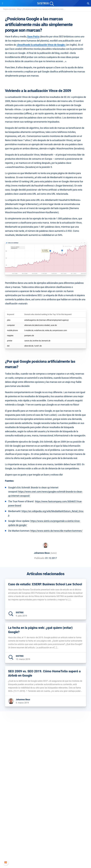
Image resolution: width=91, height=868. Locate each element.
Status (46, 857)
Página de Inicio (9, 9)
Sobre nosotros (45, 756)
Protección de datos (45, 768)
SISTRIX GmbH (46, 751)
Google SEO (46, 789)
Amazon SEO (45, 794)
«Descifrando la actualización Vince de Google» (41, 45)
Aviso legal (45, 772)
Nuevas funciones (45, 844)
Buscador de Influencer (45, 798)
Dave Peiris (33, 36)
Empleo (46, 760)
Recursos (45, 806)
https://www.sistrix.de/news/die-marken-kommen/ (56, 531)
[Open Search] (88, 3)
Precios (46, 785)
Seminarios (46, 815)
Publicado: (40, 558)
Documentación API (46, 848)
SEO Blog (46, 819)
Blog (19, 9)
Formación (46, 764)
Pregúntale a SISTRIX (45, 811)
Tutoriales (46, 827)
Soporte (46, 835)
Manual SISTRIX (45, 840)
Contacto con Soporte (45, 852)
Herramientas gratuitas (46, 823)
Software (45, 780)
